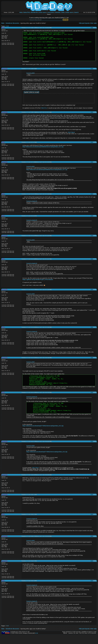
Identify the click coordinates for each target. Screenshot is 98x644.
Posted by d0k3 (30, 78)
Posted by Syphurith (32, 206)
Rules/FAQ (27, 12)
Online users (69, 12)
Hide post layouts (84, 23)
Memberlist (34, 12)
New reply (94, 23)
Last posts (51, 12)
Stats (63, 12)
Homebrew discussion (12, 23)
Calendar (58, 12)
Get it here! (71, 137)
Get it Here (36, 476)
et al (37, 642)
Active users (43, 12)
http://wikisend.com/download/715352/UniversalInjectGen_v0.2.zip (43, 434)
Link (92, 28)
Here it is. (44, 112)
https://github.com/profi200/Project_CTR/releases (38, 284)
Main (21, 12)
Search (76, 12)
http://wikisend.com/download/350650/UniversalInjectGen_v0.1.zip (43, 151)
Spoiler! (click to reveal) (31, 97)
